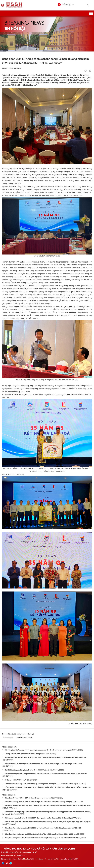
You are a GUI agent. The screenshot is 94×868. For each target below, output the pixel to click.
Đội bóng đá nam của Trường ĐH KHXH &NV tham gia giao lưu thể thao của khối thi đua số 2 (37, 819)
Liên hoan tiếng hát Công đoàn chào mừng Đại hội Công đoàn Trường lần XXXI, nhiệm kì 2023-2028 (40, 784)
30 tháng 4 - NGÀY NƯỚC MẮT (16, 781)
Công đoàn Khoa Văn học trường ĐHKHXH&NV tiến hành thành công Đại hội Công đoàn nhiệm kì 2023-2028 (43, 829)
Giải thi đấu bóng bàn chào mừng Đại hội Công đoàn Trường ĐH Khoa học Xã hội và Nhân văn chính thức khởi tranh (45, 758)
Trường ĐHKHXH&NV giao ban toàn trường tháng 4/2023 (25, 754)
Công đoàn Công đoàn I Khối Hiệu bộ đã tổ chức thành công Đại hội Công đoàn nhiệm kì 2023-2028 (40, 839)
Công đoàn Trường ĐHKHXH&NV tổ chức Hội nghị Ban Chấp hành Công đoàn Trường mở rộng (38, 802)
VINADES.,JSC (73, 860)
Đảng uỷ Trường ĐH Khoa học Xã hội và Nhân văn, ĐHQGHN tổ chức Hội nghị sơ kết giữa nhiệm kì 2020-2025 (43, 764)
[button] (64, 5)
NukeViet (56, 860)
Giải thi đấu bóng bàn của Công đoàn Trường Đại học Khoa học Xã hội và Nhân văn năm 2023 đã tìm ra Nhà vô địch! (46, 774)
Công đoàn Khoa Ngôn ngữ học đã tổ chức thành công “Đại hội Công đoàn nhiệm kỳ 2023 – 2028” (39, 835)
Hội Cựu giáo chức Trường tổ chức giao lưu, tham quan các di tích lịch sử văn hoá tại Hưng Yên (38, 751)
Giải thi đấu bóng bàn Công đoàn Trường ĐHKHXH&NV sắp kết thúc (29, 771)
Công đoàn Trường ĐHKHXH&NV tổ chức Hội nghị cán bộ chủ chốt (28, 799)
